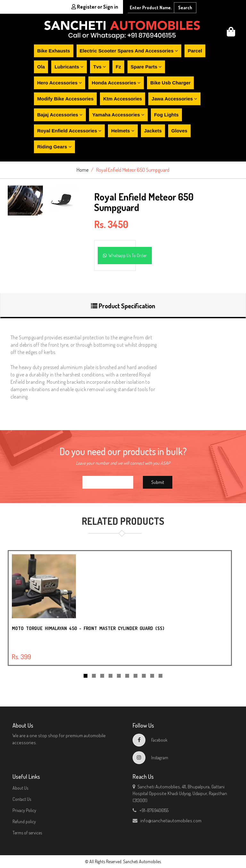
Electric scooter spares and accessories (129, 51)
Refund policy (24, 821)
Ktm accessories (123, 99)
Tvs (100, 67)
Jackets (153, 131)
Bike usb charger (170, 83)
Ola (41, 67)
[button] (231, 33)
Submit (158, 482)
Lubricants (69, 67)
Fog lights (166, 115)
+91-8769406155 (151, 810)
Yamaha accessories (118, 115)
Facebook (150, 740)
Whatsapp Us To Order (125, 255)
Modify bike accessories (65, 99)
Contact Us (22, 799)
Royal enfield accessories (69, 131)
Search (185, 8)
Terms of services (27, 833)
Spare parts (146, 67)
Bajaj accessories (60, 115)
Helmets (123, 131)
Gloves (179, 131)
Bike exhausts (54, 51)
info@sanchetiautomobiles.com (167, 821)
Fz (118, 67)
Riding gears (54, 147)
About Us (20, 788)
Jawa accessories (174, 99)
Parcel (195, 51)
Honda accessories (116, 83)
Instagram (150, 758)
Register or (95, 7)
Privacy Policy (24, 810)
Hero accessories (60, 83)
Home (82, 170)
